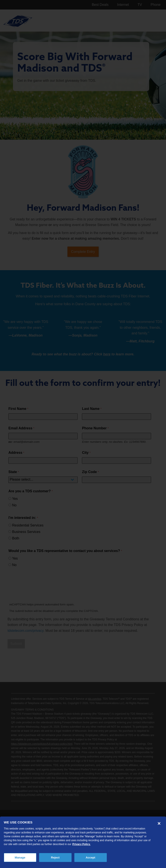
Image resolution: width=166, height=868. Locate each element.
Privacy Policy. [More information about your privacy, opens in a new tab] (81, 844)
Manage (20, 858)
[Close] (159, 823)
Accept (91, 858)
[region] (83, 842)
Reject (55, 858)
